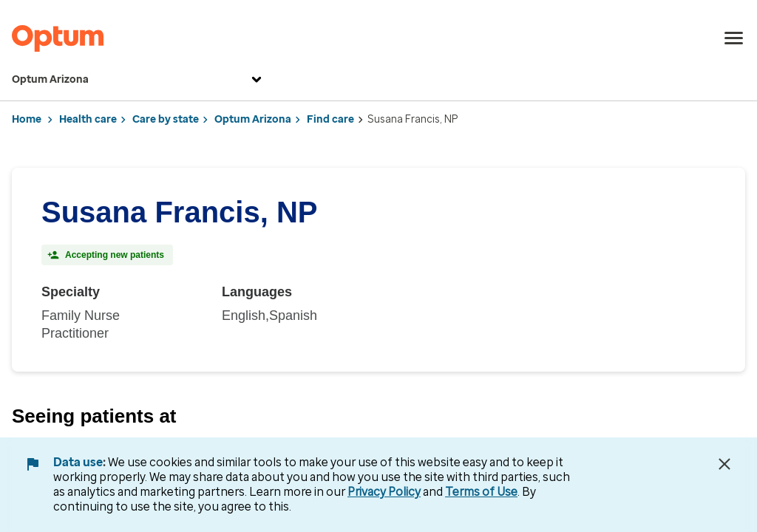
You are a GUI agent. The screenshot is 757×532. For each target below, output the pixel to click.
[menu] (734, 38)
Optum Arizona (139, 80)
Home (27, 119)
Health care (88, 119)
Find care (330, 119)
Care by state (166, 119)
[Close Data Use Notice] (724, 464)
